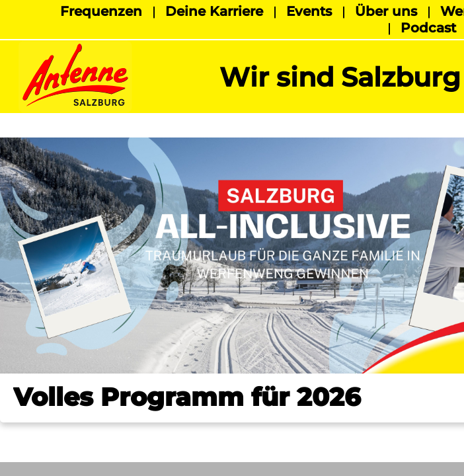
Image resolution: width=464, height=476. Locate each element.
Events (309, 11)
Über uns (386, 11)
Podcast (428, 28)
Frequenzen (101, 11)
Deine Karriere (214, 11)
